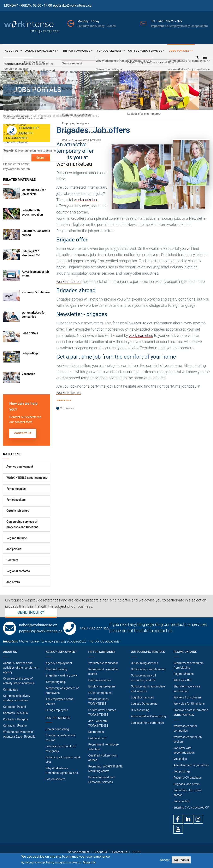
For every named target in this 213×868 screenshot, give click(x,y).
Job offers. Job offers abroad (36, 233)
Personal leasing (56, 669)
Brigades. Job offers (187, 784)
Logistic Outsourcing (144, 704)
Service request (79, 852)
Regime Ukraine (18, 65)
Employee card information (191, 710)
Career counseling (57, 729)
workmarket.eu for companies (34, 315)
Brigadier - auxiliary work (61, 676)
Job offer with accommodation (32, 212)
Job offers (13, 582)
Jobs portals (181, 51)
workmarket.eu (74, 164)
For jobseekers (16, 500)
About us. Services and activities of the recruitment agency (21, 668)
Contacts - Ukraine (15, 726)
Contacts (12, 560)
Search (8, 150)
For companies (16, 489)
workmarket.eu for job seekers (51, 116)
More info (89, 862)
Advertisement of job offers (35, 274)
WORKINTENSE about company (27, 478)
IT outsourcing (140, 710)
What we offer (182, 680)
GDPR (137, 852)
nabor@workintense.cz (38, 625)
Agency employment (43, 51)
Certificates (11, 690)
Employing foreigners (102, 687)
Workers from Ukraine (187, 698)
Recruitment (96, 732)
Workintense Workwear (103, 663)
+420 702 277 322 (94, 628)
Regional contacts (18, 571)
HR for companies (78, 51)
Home (7, 116)
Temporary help (56, 682)
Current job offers (18, 511)
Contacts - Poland (14, 707)
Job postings (30, 353)
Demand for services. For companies (22, 133)
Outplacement (97, 738)
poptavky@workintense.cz (72, 5)
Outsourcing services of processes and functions (22, 524)
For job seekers (111, 51)
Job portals (64, 401)
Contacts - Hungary (15, 720)
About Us (13, 51)
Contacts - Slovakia (15, 713)
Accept (165, 860)
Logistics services (142, 698)
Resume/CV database (36, 292)
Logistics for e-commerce (147, 723)
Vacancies (28, 374)
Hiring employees (57, 710)
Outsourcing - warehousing (148, 669)
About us (101, 852)
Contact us (23, 433)
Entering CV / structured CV (31, 253)
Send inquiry (182, 606)
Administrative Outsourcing (148, 716)
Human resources (100, 680)
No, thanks (181, 860)
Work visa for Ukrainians (189, 704)
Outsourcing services (147, 51)
